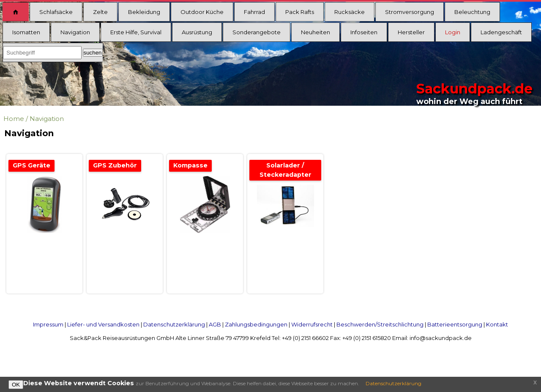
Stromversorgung (410, 12)
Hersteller (411, 32)
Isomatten (26, 32)
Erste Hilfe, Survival (136, 32)
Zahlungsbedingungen (256, 324)
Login (453, 32)
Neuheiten (316, 32)
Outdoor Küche (202, 12)
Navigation (75, 32)
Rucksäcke (350, 12)
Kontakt (497, 324)
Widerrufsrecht (312, 324)
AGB (215, 324)
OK (16, 385)
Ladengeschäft (501, 32)
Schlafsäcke (56, 12)
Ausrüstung (197, 32)
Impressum (48, 324)
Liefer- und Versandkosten (103, 324)
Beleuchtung (472, 12)
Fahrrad (254, 12)
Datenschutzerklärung (174, 324)
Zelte (100, 12)
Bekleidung (144, 12)
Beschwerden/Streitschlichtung (380, 324)
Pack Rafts (300, 12)
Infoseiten (364, 32)
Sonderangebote (257, 32)
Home (14, 119)
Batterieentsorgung (455, 324)
